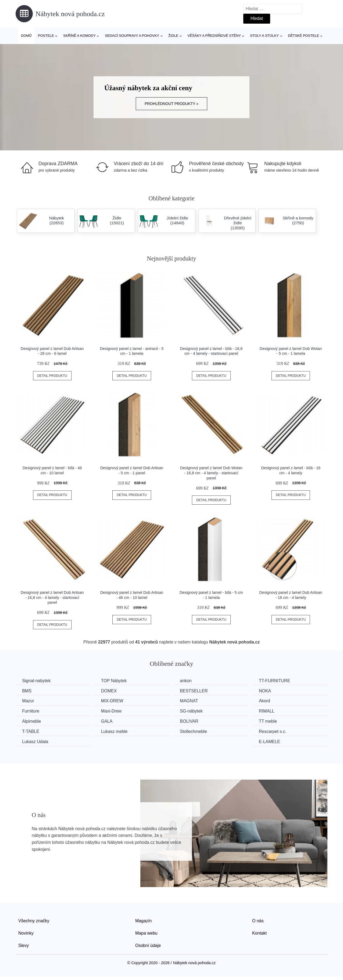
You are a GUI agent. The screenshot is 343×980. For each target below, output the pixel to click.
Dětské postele (303, 36)
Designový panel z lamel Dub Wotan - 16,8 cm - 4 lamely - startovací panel (211, 473)
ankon (188, 681)
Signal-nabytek (37, 681)
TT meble (271, 721)
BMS (27, 691)
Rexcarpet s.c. (276, 731)
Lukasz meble (116, 731)
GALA (108, 721)
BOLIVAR (191, 721)
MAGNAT (191, 701)
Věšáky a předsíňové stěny (214, 36)
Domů (26, 36)
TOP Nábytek (115, 681)
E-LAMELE (273, 741)
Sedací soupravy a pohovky (132, 36)
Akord (268, 701)
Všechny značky (34, 921)
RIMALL (270, 711)
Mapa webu (146, 933)
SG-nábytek (194, 711)
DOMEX (110, 691)
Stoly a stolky (264, 36)
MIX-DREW (114, 701)
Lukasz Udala (35, 741)
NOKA (268, 691)
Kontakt (259, 933)
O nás (258, 921)
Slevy (24, 945)
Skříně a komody (79, 36)
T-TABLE (31, 731)
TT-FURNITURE (278, 681)
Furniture (31, 711)
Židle (173, 36)
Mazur (28, 701)
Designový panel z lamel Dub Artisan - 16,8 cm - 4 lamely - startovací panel (52, 597)
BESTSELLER (196, 691)
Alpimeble (32, 721)
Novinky (26, 933)
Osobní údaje (148, 945)
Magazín (143, 921)
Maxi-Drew (113, 711)
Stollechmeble (196, 731)
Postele (46, 36)
